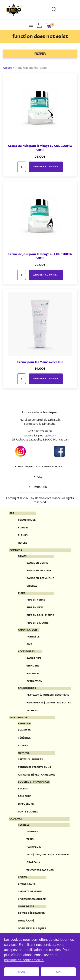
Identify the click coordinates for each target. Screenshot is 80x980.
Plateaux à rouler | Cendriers (48, 695)
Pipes (22, 593)
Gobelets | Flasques (32, 928)
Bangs (22, 556)
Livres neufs (27, 884)
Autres (23, 746)
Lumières (24, 730)
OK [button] (58, 972)
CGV (40, 477)
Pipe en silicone (37, 623)
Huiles (23, 543)
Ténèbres (24, 738)
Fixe (29, 644)
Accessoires (26, 652)
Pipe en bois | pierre (40, 615)
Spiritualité (19, 718)
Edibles (23, 528)
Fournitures (27, 688)
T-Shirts (32, 832)
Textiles (24, 825)
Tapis (30, 839)
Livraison (40, 487)
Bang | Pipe (34, 658)
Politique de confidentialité (40, 467)
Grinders (33, 666)
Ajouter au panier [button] (46, 167)
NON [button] (22, 972)
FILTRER (40, 54)
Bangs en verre (37, 563)
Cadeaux (16, 819)
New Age (24, 753)
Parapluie (34, 847)
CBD (12, 513)
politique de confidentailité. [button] (24, 960)
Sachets (32, 711)
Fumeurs (16, 550)
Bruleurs (25, 796)
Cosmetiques (27, 520)
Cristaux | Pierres (30, 759)
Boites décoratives (31, 913)
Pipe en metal (36, 607)
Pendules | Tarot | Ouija (35, 767)
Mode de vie (26, 907)
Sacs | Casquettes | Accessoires (48, 855)
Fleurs (23, 535)
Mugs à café (26, 921)
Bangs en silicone (39, 571)
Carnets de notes (30, 892)
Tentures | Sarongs (40, 870)
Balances (33, 674)
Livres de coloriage (32, 899)
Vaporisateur (27, 630)
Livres (22, 877)
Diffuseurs (26, 804)
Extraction (34, 681)
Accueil (7, 68)
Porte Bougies (28, 812)
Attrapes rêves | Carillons (37, 775)
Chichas (32, 586)
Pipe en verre (36, 600)
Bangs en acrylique (40, 578)
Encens (23, 789)
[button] (49, 26)
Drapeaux (33, 862)
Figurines (25, 724)
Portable (33, 637)
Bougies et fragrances (34, 782)
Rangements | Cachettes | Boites (49, 703)
